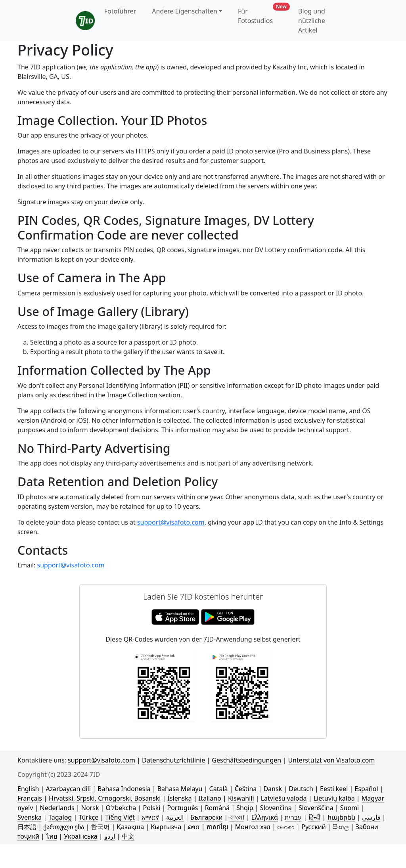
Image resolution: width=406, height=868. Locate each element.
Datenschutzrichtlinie (173, 760)
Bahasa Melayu (180, 789)
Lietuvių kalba (334, 798)
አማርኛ (150, 817)
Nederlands (57, 808)
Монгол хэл (253, 827)
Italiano (210, 798)
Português (182, 808)
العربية (175, 817)
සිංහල (341, 827)
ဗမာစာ (286, 827)
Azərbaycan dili (68, 789)
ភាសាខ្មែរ (217, 827)
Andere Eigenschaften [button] (185, 11)
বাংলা (237, 817)
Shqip (245, 808)
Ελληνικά (265, 817)
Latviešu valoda (284, 798)
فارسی (371, 817)
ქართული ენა (64, 827)
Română (217, 808)
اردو (110, 836)
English (28, 789)
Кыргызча (166, 827)
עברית (293, 817)
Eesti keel (334, 789)
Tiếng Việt (120, 817)
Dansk (273, 789)
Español (367, 789)
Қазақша (130, 827)
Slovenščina (316, 808)
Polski (151, 808)
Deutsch (301, 789)
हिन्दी (314, 817)
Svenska (30, 817)
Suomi (350, 808)
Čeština (246, 789)
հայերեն (341, 817)
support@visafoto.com (171, 522)
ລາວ (194, 827)
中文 (128, 836)
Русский (313, 827)
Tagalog (60, 817)
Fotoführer (120, 11)
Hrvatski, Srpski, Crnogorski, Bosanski (105, 798)
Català (219, 789)
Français (30, 798)
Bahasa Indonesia (124, 789)
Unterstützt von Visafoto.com (331, 760)
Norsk (90, 808)
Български (206, 817)
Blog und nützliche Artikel (312, 21)
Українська (80, 836)
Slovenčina (276, 808)
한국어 (100, 827)
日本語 (27, 827)
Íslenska (179, 798)
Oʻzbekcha (121, 808)
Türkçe (88, 817)
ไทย (52, 836)
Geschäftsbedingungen (246, 760)
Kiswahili (241, 798)
